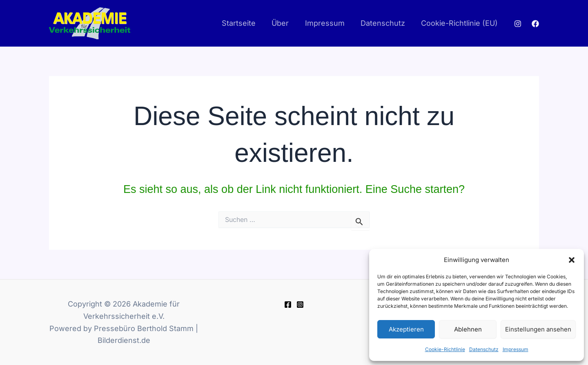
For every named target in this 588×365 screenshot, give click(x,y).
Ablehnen (468, 329)
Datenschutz (484, 349)
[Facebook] (535, 24)
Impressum (516, 349)
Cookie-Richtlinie (445, 349)
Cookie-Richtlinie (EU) (460, 23)
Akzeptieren (406, 329)
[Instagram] (518, 24)
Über (285, 23)
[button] (572, 260)
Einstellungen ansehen (538, 329)
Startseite (245, 23)
